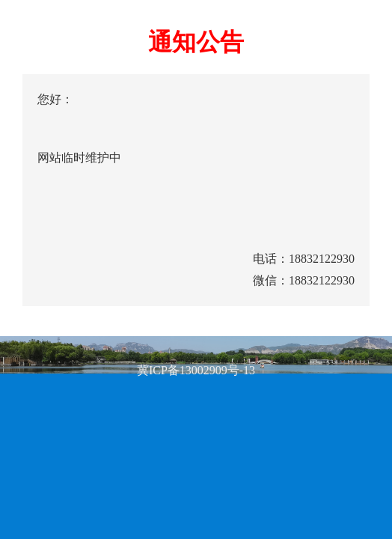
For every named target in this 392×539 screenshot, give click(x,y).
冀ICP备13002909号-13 (196, 370)
